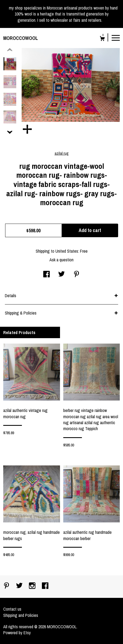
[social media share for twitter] (61, 275)
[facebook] (45, 586)
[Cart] (102, 39)
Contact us (12, 609)
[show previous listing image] (10, 50)
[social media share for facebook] (46, 275)
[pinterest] (7, 586)
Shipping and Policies (21, 615)
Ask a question (61, 260)
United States (67, 251)
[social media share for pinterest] (77, 275)
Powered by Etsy (17, 633)
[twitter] (20, 586)
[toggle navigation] (116, 37)
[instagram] (33, 586)
